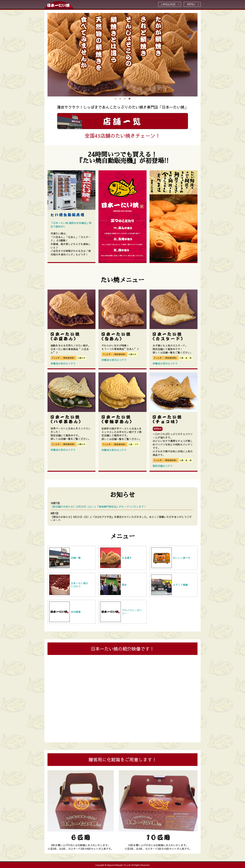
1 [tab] (115, 99)
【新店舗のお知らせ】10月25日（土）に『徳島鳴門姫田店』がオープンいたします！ (98, 507)
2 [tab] (120, 99)
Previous (45, 55)
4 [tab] (130, 99)
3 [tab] (125, 99)
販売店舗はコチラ (163, 466)
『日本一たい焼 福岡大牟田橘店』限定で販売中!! (71, 225)
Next (200, 55)
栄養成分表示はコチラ (63, 363)
